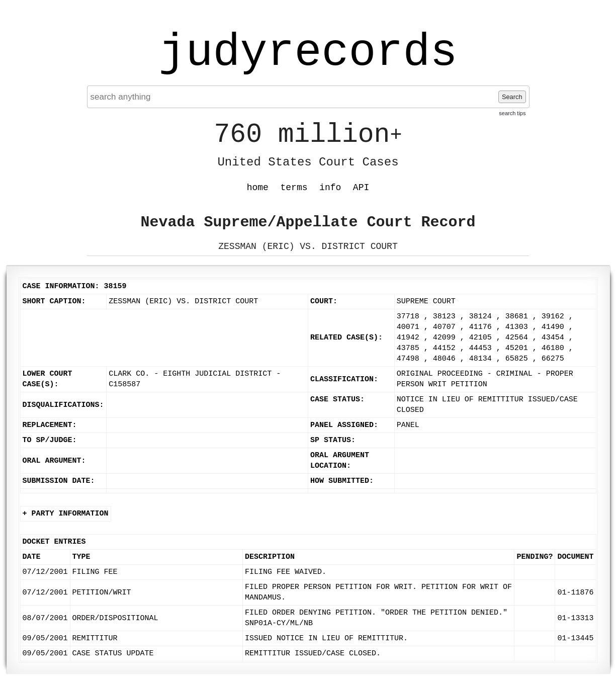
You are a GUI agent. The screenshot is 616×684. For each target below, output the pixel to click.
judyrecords (308, 53)
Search (512, 97)
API (361, 188)
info (330, 188)
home (258, 188)
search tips (512, 113)
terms (294, 188)
